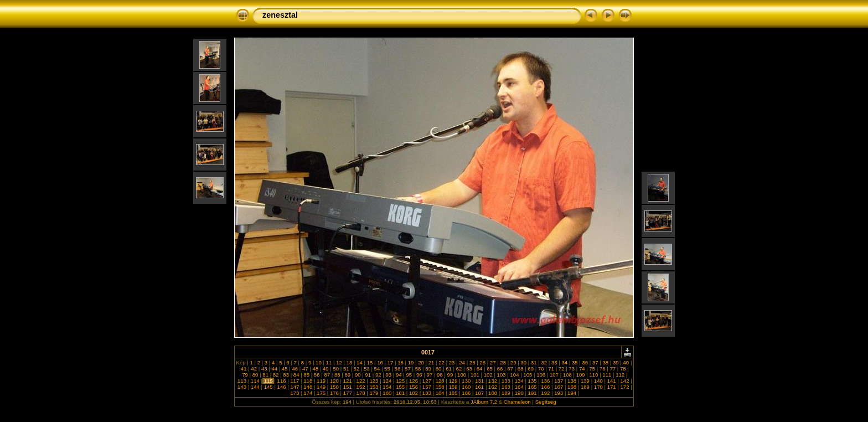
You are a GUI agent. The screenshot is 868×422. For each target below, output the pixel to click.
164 (519, 387)
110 (594, 375)
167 (559, 387)
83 (286, 375)
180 (387, 393)
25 (472, 362)
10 (318, 362)
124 (387, 381)
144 (255, 387)
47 (305, 369)
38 (606, 362)
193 (559, 393)
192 (546, 393)
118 (308, 381)
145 (268, 387)
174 (308, 393)
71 (551, 369)
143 (242, 387)
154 (387, 387)
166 (546, 387)
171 (611, 387)
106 (541, 375)
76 (602, 369)
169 (585, 387)
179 (374, 393)
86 (317, 375)
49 (325, 369)
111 (607, 375)
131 (480, 381)
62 (459, 369)
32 (544, 362)
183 (427, 393)
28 (503, 362)
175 (321, 393)
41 (244, 369)
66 (500, 369)
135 (532, 381)
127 (427, 381)
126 (413, 381)
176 (334, 393)
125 (400, 381)
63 (469, 369)
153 (374, 387)
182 (413, 393)
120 (334, 381)
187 (480, 393)
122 (361, 381)
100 (461, 375)
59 (428, 369)
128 (440, 381)
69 (531, 369)
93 (389, 375)
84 (296, 375)
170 (598, 387)
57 (407, 369)
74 (582, 369)
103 (501, 375)
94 (399, 375)
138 (572, 381)
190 (519, 393)
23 (452, 362)
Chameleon (517, 402)
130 (466, 381)
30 (524, 362)
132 (492, 381)
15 (370, 362)
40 (626, 362)
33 (554, 362)
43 (264, 369)
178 (361, 393)
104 (515, 375)
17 (390, 362)
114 (255, 381)
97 (430, 375)
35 (575, 362)
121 (347, 381)
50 (336, 369)
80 (255, 375)
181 (400, 393)
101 (475, 375)
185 (453, 393)
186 (466, 393)
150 (334, 387)
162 (492, 387)
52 (356, 369)
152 (361, 387)
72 (561, 369)
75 (592, 369)
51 (346, 369)
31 (534, 362)
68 (520, 369)
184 (440, 393)
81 (266, 375)
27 (493, 362)
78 (623, 369)
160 (466, 387)
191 (532, 393)
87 (327, 375)
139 (585, 381)
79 (245, 375)
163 (506, 387)
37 (595, 362)
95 (409, 375)
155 (400, 387)
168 (572, 387)
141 (611, 381)
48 (316, 369)
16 (380, 362)
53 (366, 369)
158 (440, 387)
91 (368, 375)
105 (528, 375)
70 (541, 369)
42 (254, 369)
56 (397, 369)
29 (513, 362)
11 (329, 362)
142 (625, 381)
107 (554, 375)
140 (598, 381)
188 (492, 393)
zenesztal (280, 15)
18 (401, 362)
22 (442, 362)
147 (295, 387)
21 (431, 362)
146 (281, 387)
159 (453, 387)
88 (337, 375)
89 (348, 375)
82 (276, 375)
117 (295, 381)
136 (546, 381)
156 (413, 387)
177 (347, 393)
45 (285, 369)
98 (440, 375)
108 (567, 375)
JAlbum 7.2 (484, 402)
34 (565, 362)
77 (613, 369)
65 (490, 369)
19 (411, 362)
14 (359, 362)
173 (295, 393)
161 (480, 387)
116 (281, 381)
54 (377, 369)
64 (479, 369)
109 (580, 375)
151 (347, 387)
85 (307, 375)
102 (488, 375)
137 (559, 381)
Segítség (546, 402)
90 (358, 375)
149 (321, 387)
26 (483, 362)
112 (620, 375)
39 (616, 362)
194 (572, 393)
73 (572, 369)
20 (421, 362)
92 (378, 375)
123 (374, 381)
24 (462, 362)
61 (449, 369)
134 (519, 381)
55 (387, 369)
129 (453, 381)
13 (349, 362)
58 (418, 369)
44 (275, 369)
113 (242, 381)
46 (295, 369)
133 (506, 381)
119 (321, 381)
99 (450, 375)
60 (438, 369)
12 (339, 362)
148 (308, 387)
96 (419, 375)
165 (532, 387)
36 (585, 362)
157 (427, 387)
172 (625, 387)
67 (510, 369)
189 (506, 393)
